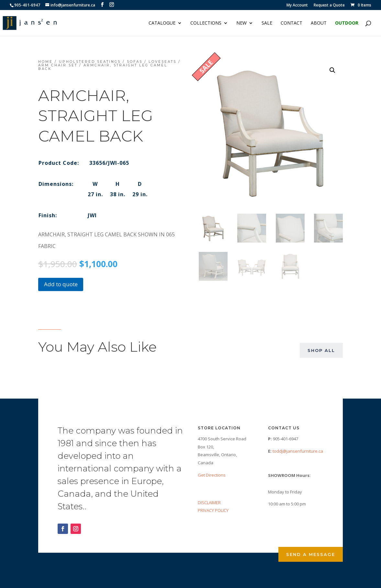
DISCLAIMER (209, 503)
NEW (241, 23)
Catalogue (162, 23)
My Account (297, 6)
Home (45, 62)
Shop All (321, 350)
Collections (206, 23)
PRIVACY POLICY (213, 510)
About (319, 23)
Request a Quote (329, 6)
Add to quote (61, 284)
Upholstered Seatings (90, 62)
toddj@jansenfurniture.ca (298, 451)
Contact (291, 23)
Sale (267, 23)
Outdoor (347, 23)
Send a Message (311, 554)
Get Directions (212, 475)
